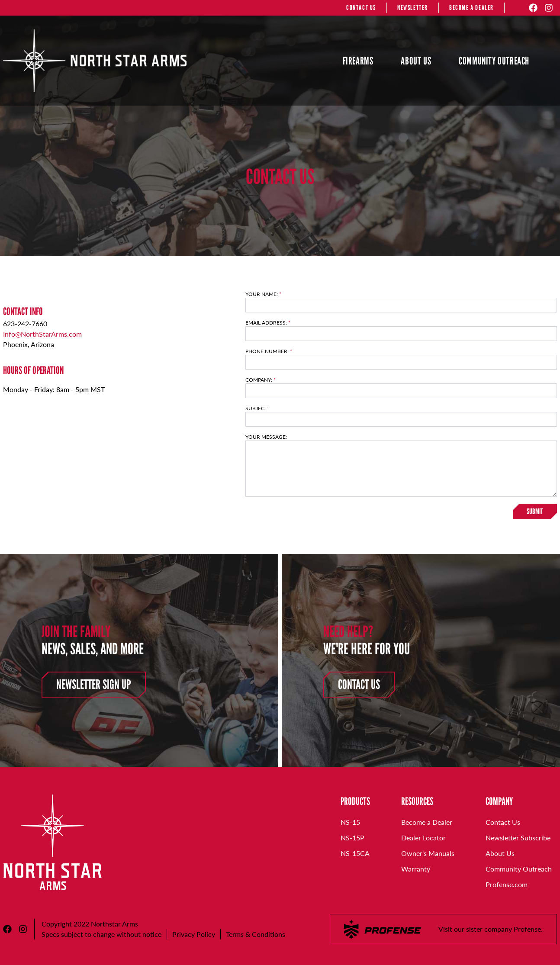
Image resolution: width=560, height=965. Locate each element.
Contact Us (359, 684)
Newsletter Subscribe (518, 838)
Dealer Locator (423, 838)
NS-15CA (355, 853)
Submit (535, 511)
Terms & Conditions (256, 934)
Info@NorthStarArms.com (42, 334)
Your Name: (263, 294)
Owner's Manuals (428, 853)
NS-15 (350, 822)
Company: (261, 380)
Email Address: (268, 323)
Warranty (416, 869)
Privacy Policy (194, 934)
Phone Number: (269, 351)
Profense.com (507, 884)
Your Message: (266, 437)
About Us (500, 853)
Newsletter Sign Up (94, 684)
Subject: (257, 409)
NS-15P (352, 838)
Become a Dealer (427, 822)
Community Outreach (519, 869)
